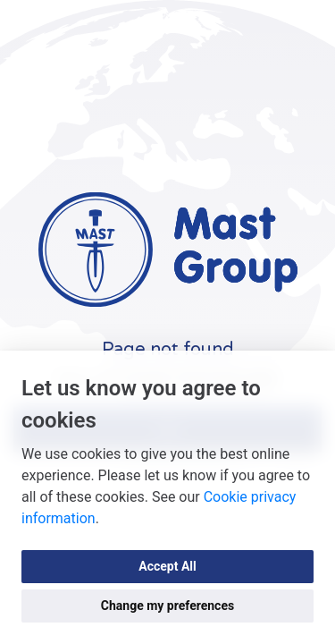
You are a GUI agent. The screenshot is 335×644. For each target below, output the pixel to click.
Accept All (167, 566)
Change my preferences (167, 606)
